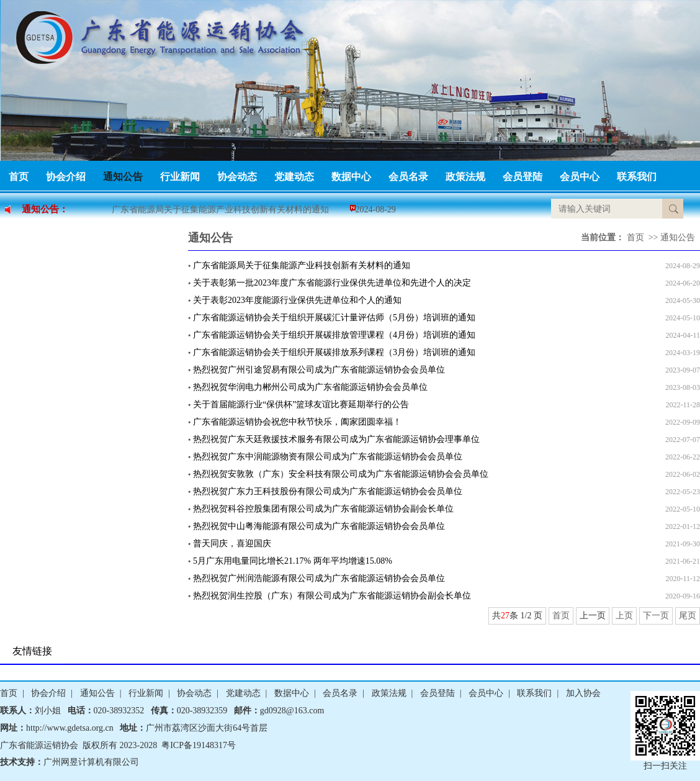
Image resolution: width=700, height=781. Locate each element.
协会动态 (237, 177)
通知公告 (123, 177)
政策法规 (465, 177)
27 (505, 616)
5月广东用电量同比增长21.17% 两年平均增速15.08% (293, 561)
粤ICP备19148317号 (199, 745)
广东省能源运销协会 (39, 745)
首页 (19, 177)
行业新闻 (180, 177)
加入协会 (583, 693)
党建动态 (294, 177)
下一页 (656, 616)
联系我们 (637, 177)
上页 (624, 616)
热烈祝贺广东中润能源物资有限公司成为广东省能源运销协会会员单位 (328, 457)
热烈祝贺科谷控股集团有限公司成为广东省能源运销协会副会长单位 (323, 509)
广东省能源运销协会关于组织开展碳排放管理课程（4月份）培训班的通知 (334, 335)
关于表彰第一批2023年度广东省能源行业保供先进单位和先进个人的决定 (332, 283)
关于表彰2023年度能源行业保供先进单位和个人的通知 (297, 300)
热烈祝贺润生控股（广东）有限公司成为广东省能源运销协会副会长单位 (332, 596)
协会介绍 (66, 177)
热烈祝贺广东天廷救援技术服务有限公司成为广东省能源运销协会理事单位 (336, 439)
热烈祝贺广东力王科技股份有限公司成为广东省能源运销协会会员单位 (328, 491)
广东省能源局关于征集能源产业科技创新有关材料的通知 (220, 210)
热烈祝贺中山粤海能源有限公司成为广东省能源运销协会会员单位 (319, 526)
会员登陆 (523, 177)
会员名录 (408, 177)
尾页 (688, 616)
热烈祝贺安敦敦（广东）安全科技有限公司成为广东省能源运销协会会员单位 (341, 474)
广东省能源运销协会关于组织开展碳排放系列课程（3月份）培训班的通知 (334, 352)
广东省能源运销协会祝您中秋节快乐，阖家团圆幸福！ (297, 422)
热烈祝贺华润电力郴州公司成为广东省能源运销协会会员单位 (310, 387)
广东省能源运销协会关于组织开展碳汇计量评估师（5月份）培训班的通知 (334, 318)
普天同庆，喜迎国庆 (232, 544)
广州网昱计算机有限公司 (91, 762)
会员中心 (580, 177)
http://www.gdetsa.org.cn (70, 728)
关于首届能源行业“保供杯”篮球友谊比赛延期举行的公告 (301, 404)
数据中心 (351, 177)
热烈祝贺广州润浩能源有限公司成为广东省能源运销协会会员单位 (319, 578)
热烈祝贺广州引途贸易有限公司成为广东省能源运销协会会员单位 (319, 370)
